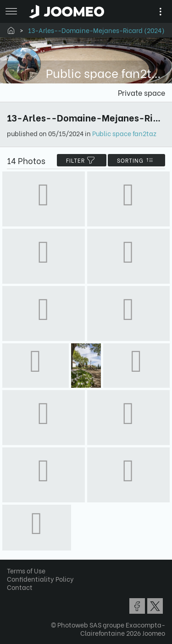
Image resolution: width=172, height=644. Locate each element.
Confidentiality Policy (40, 579)
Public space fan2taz (124, 133)
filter (82, 160)
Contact (20, 587)
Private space (141, 92)
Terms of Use (26, 570)
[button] (24, 597)
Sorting (136, 160)
